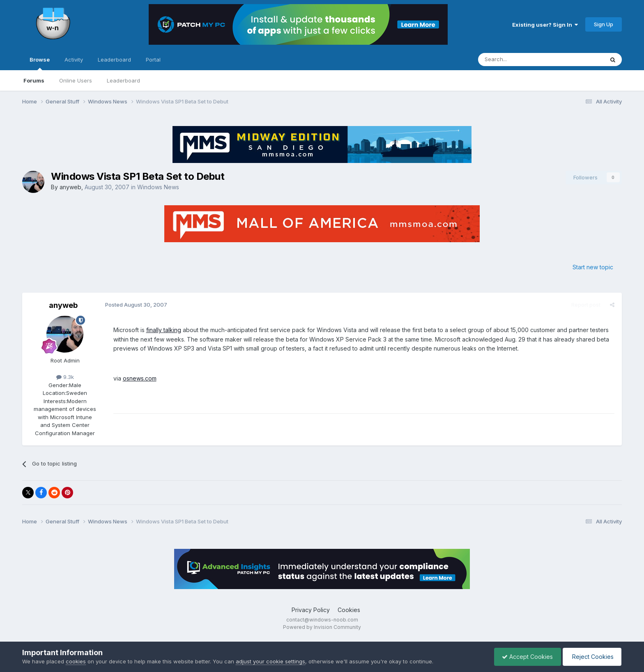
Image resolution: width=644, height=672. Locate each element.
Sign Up (604, 24)
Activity (74, 60)
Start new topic (593, 267)
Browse (40, 63)
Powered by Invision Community (322, 627)
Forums (34, 80)
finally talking (163, 330)
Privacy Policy (311, 610)
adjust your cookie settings (270, 661)
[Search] (520, 60)
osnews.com (139, 378)
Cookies (349, 610)
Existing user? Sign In (545, 25)
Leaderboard (123, 80)
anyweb (70, 187)
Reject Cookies (591, 657)
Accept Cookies (525, 657)
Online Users (76, 80)
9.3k (65, 377)
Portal (153, 60)
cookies (76, 661)
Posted (135, 305)
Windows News (158, 187)
